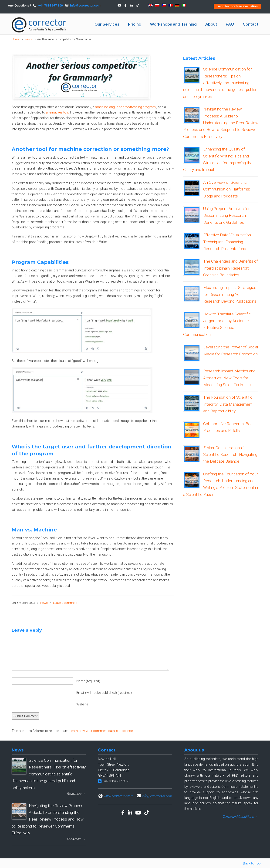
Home (15, 39)
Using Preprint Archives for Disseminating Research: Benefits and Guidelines (226, 215)
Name (88, 681)
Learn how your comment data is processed (102, 731)
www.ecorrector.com (118, 796)
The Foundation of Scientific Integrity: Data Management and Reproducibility (228, 404)
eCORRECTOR (39, 25)
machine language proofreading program (125, 107)
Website (82, 704)
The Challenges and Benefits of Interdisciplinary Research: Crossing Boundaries (231, 268)
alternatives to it (57, 112)
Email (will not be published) (104, 693)
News (28, 39)
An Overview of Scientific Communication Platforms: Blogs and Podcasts (227, 189)
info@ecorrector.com (85, 5)
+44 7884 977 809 (50, 5)
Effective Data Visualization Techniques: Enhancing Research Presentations (227, 242)
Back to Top (252, 863)
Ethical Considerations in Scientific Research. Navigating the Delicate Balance (230, 455)
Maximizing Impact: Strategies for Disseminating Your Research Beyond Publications (230, 294)
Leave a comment (65, 603)
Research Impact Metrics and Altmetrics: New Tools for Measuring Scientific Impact (229, 378)
